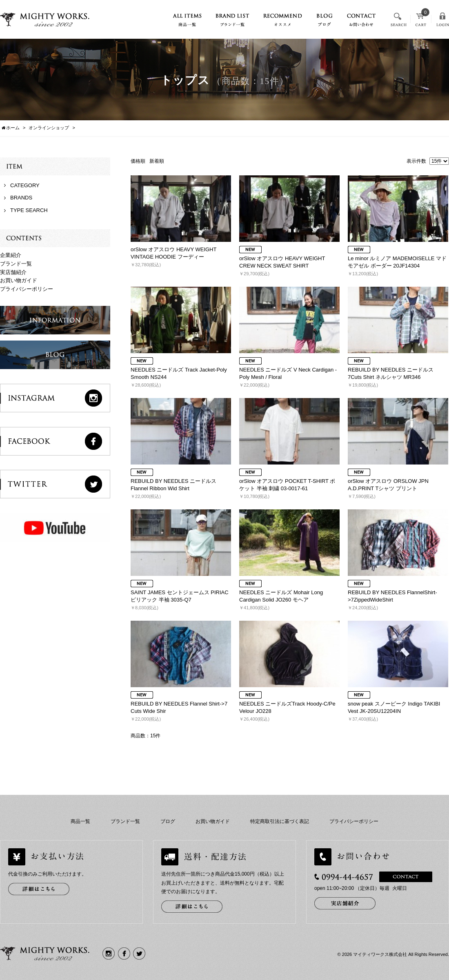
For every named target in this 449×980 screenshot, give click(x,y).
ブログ (168, 821)
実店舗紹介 (13, 272)
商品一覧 (80, 821)
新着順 (157, 161)
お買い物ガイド (19, 280)
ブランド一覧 (16, 264)
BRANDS (21, 198)
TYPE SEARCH (29, 210)
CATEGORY (25, 185)
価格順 (138, 161)
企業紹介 (11, 255)
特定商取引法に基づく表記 (280, 821)
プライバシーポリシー (27, 289)
